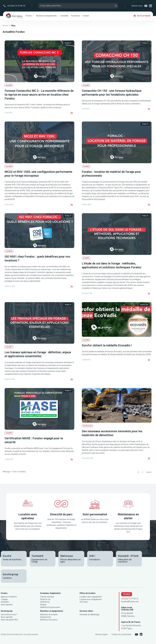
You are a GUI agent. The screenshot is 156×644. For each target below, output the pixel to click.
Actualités (5, 602)
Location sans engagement (91, 597)
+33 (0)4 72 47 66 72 (16, 6)
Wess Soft (19, 635)
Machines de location (49, 615)
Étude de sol (45, 600)
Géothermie (45, 602)
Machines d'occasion (49, 620)
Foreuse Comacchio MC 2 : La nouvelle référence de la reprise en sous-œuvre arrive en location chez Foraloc (39, 95)
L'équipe (4, 600)
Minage (43, 605)
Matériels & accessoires (50, 608)
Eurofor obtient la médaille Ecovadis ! (107, 345)
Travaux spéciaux (47, 597)
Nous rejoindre (7, 605)
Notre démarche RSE (9, 620)
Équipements (45, 617)
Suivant (149, 472)
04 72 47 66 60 (144, 16)
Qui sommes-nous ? (9, 615)
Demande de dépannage (89, 615)
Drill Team (84, 602)
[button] (30, 16)
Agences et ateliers (9, 597)
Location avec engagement (90, 600)
